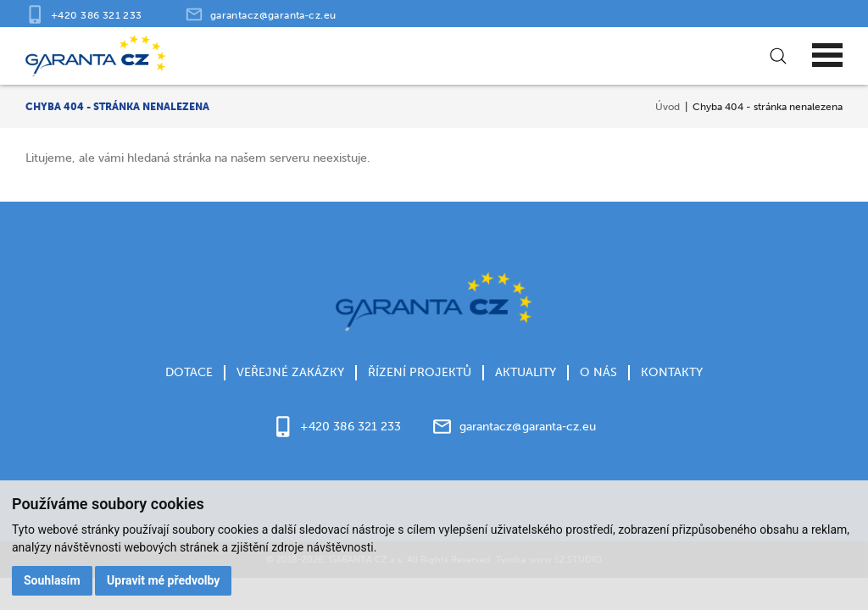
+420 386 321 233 (97, 15)
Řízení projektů (420, 372)
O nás (598, 372)
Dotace (189, 372)
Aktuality (526, 372)
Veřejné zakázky (290, 372)
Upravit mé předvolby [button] (163, 580)
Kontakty (672, 372)
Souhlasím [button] (52, 580)
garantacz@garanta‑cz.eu (273, 15)
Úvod (668, 106)
